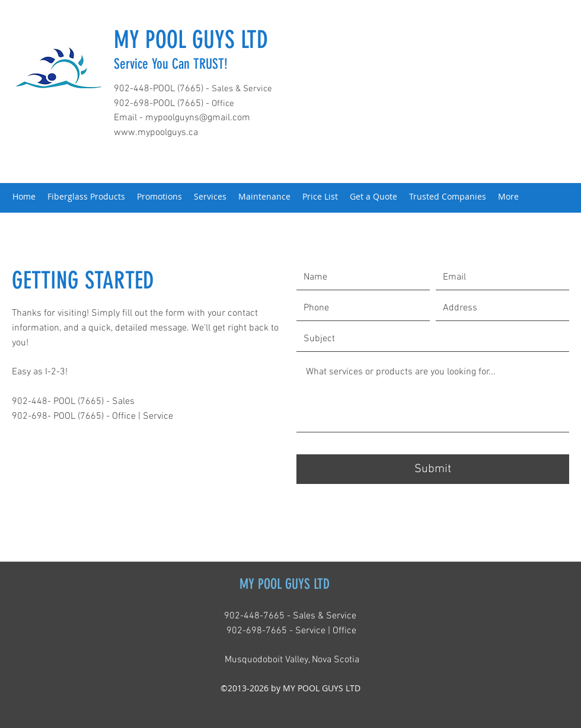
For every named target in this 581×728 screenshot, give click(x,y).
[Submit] (433, 469)
